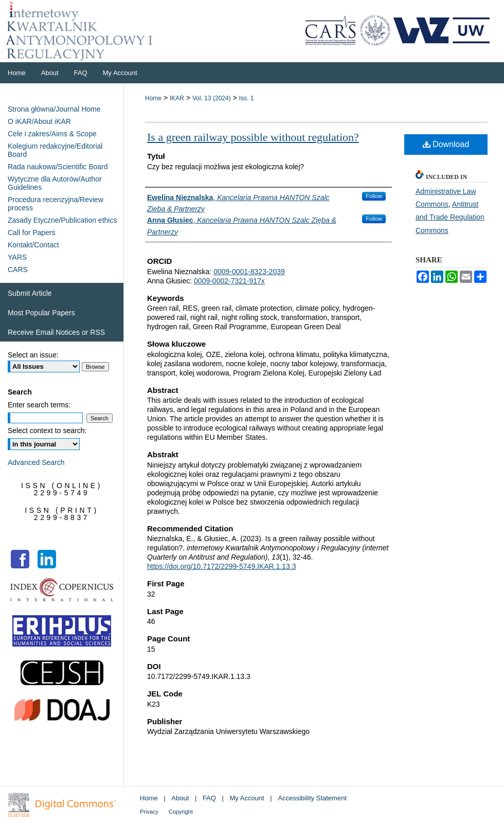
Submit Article (30, 293)
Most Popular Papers (41, 313)
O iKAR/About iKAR (39, 121)
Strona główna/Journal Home (54, 109)
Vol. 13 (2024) (212, 98)
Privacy (149, 812)
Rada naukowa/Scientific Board (58, 167)
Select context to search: (47, 431)
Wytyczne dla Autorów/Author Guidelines (55, 183)
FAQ (209, 798)
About (180, 798)
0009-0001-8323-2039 (249, 272)
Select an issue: (33, 355)
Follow (374, 196)
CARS (18, 270)
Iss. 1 (247, 98)
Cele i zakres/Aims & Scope (52, 134)
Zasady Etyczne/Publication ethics (62, 220)
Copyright (181, 812)
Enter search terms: (39, 405)
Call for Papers (32, 232)
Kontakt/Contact (33, 245)
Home (153, 98)
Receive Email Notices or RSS (56, 332)
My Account (247, 798)
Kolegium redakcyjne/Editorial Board (55, 150)
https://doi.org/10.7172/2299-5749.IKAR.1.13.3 (222, 566)
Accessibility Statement (312, 798)
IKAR (177, 98)
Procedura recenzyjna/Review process (56, 204)
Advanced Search (36, 462)
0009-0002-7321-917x (229, 281)
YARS (17, 257)
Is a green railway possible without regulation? (253, 137)
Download (446, 144)
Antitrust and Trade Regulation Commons (450, 217)
